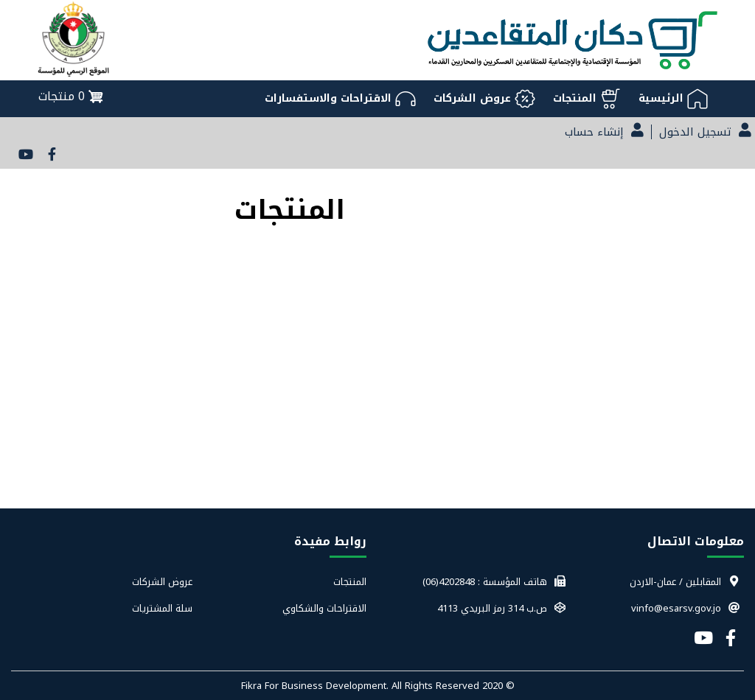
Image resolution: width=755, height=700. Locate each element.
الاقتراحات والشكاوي (324, 609)
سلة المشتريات (162, 609)
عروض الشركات (162, 582)
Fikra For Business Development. (316, 686)
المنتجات (350, 582)
